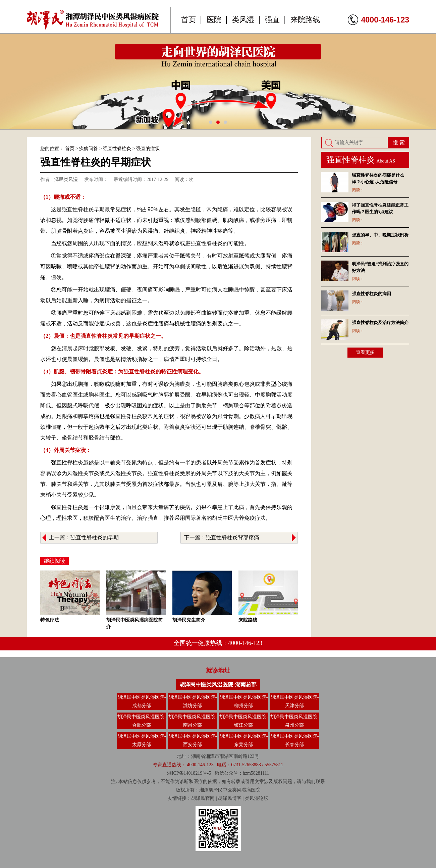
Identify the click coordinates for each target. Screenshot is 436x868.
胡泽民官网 (203, 798)
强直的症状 (148, 149)
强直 (272, 20)
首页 (188, 20)
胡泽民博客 (230, 798)
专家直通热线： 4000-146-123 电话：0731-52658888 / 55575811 (218, 765)
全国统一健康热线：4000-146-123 (218, 643)
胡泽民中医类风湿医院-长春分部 (295, 740)
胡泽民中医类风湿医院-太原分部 (142, 740)
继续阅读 (55, 561)
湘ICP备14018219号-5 (189, 773)
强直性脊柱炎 (117, 149)
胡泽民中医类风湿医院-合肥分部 (142, 721)
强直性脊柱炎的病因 (371, 294)
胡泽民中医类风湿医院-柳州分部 (244, 701)
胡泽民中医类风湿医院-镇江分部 (244, 721)
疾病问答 (89, 149)
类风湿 (243, 20)
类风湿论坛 (257, 798)
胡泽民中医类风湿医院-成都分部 (142, 701)
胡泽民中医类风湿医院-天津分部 (295, 701)
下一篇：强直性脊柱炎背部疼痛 (222, 537)
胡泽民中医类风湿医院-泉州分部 (295, 721)
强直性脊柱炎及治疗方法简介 (380, 323)
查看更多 (365, 352)
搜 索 (399, 143)
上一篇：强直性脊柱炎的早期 (84, 537)
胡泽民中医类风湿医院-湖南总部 (218, 684)
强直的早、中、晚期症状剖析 (380, 235)
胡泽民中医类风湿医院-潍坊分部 (193, 701)
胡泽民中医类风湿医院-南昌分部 (193, 721)
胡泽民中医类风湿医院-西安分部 (193, 740)
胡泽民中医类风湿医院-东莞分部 (244, 740)
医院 (214, 20)
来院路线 (305, 20)
